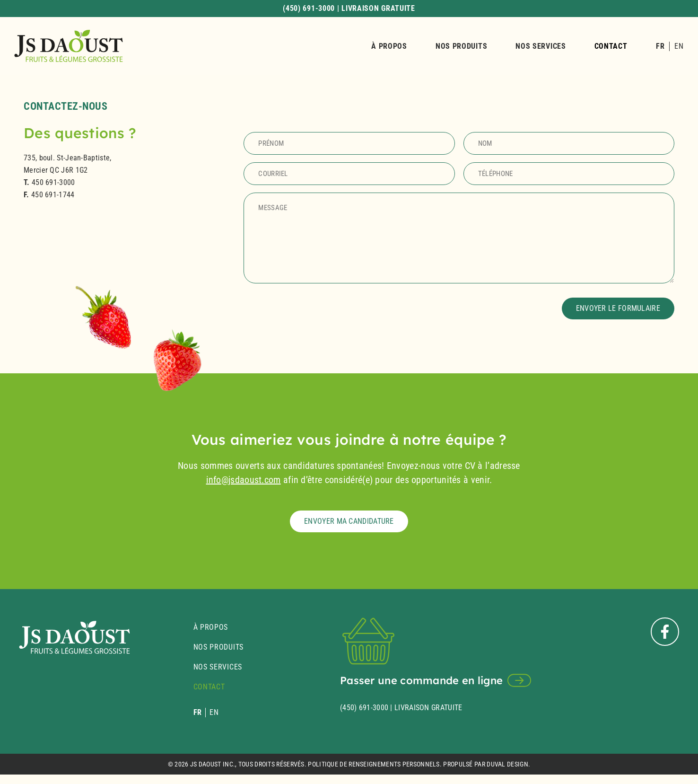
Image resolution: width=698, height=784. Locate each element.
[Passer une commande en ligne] (519, 680)
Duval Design (507, 764)
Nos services (541, 46)
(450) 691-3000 (364, 708)
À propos (389, 46)
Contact (611, 46)
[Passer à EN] (679, 46)
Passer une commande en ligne (421, 680)
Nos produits (461, 46)
